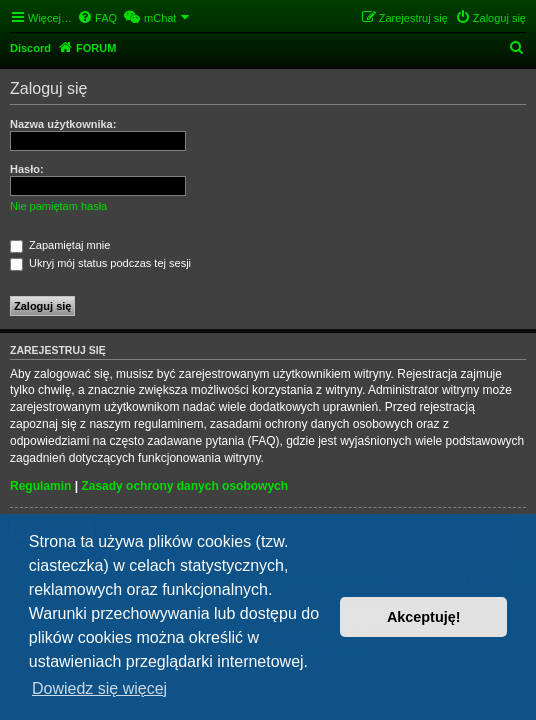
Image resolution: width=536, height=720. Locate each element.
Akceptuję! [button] (424, 617)
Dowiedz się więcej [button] (99, 688)
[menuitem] (97, 18)
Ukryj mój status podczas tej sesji (100, 263)
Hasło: (27, 169)
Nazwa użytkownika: (63, 124)
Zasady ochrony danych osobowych (184, 486)
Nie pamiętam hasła (58, 206)
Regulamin (40, 486)
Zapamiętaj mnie (60, 245)
